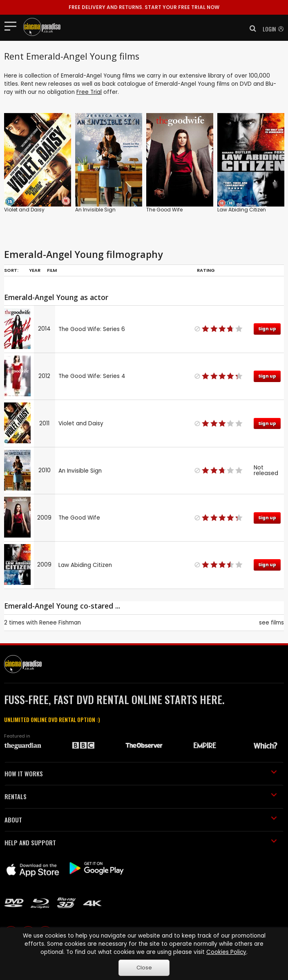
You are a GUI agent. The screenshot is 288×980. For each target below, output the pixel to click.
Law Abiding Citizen (242, 210)
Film (52, 270)
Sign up (267, 329)
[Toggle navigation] (13, 26)
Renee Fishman (60, 623)
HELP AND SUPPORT (141, 842)
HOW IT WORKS (141, 773)
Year (35, 270)
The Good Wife (164, 210)
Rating (206, 270)
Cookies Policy (226, 952)
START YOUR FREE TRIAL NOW (144, 7)
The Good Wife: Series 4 (92, 376)
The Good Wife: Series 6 (92, 329)
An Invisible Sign (95, 210)
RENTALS (141, 796)
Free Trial (89, 92)
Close (144, 968)
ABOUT (141, 820)
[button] (250, 29)
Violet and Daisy (24, 210)
